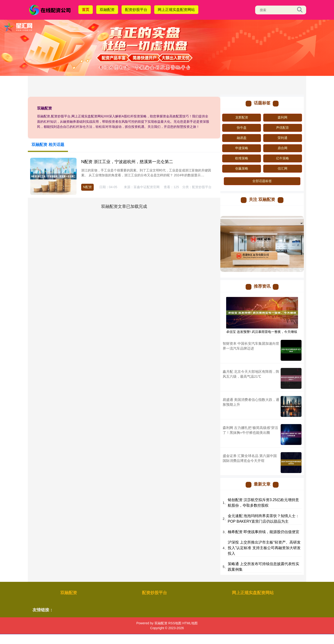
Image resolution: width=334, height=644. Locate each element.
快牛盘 (242, 128)
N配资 (87, 187)
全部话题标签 (262, 181)
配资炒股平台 (136, 10)
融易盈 (242, 138)
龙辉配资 (242, 117)
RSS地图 (175, 623)
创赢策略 (242, 168)
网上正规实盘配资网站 (176, 10)
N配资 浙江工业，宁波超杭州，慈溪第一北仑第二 (127, 162)
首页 (86, 10)
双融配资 (107, 10)
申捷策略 (242, 148)
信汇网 (283, 168)
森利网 (283, 117)
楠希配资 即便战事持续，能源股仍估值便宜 (263, 532)
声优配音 (283, 128)
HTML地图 (190, 623)
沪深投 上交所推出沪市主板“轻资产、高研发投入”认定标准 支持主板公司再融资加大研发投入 (264, 548)
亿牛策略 (283, 158)
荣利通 (283, 138)
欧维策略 (242, 158)
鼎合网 (283, 148)
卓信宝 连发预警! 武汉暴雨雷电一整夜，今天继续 (262, 332)
